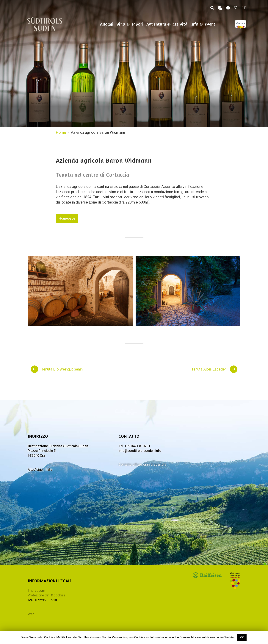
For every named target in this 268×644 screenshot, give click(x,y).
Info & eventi (204, 24)
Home (61, 132)
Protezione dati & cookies (47, 595)
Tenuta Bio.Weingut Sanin (57, 369)
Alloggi (107, 24)
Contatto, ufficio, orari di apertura (142, 464)
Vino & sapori (130, 24)
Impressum (36, 591)
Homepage (67, 218)
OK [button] (242, 637)
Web (31, 614)
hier (232, 637)
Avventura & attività (167, 24)
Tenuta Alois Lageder (214, 369)
